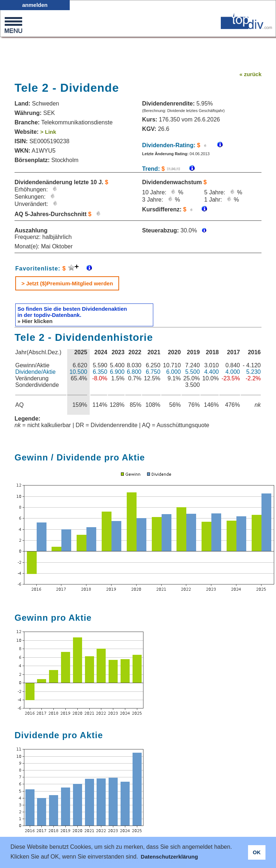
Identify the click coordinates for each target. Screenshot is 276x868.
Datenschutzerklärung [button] (170, 857)
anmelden (35, 5)
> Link (48, 132)
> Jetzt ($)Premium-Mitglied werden (67, 283)
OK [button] (257, 852)
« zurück (250, 74)
